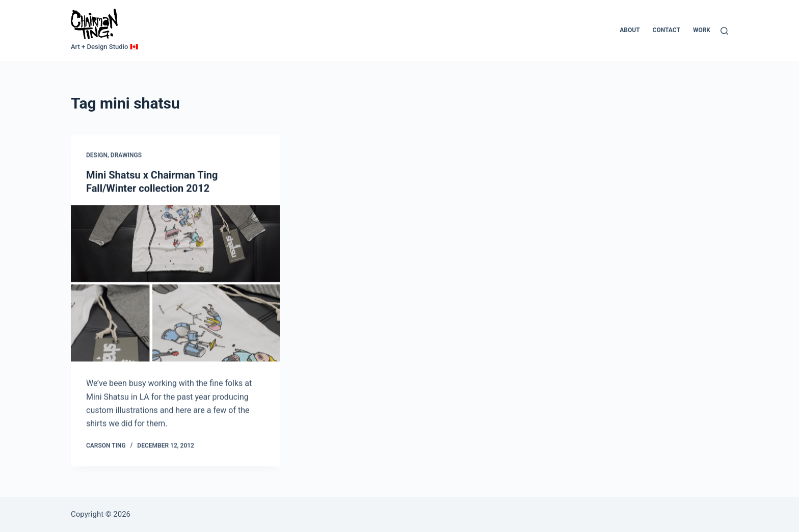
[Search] (724, 31)
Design (97, 155)
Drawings (126, 155)
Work (702, 30)
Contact (667, 30)
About (630, 30)
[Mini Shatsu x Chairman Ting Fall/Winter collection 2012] (175, 284)
